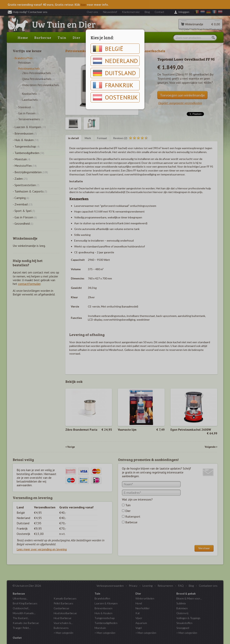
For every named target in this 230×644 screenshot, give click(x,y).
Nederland (115, 61)
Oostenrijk (115, 97)
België (108, 49)
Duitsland (114, 73)
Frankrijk (113, 85)
